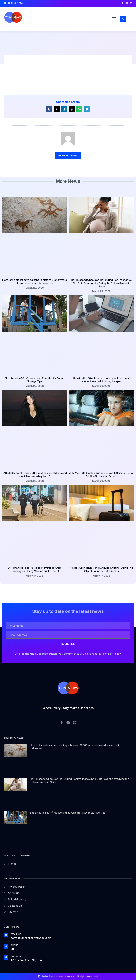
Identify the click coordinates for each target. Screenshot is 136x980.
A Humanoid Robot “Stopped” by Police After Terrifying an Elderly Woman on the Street (35, 569)
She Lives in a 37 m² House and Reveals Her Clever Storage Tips (35, 380)
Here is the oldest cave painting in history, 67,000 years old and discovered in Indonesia (35, 281)
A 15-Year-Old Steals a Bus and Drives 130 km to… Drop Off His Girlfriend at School (101, 475)
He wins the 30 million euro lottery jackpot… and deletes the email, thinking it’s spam (101, 380)
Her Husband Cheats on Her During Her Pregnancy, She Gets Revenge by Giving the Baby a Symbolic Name (101, 283)
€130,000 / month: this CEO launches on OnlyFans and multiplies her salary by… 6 (35, 475)
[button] (114, 19)
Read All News (68, 156)
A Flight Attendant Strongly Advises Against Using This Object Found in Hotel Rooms (101, 569)
